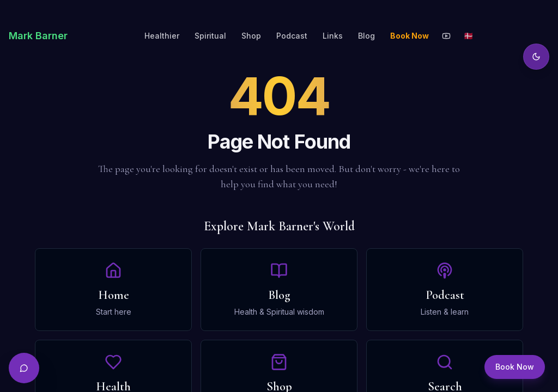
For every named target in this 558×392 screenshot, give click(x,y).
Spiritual (210, 36)
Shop (251, 36)
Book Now (410, 36)
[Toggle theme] (536, 57)
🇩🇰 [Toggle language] (468, 36)
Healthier (162, 36)
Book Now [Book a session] (515, 367)
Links (333, 36)
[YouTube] (446, 36)
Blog (366, 36)
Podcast (292, 36)
